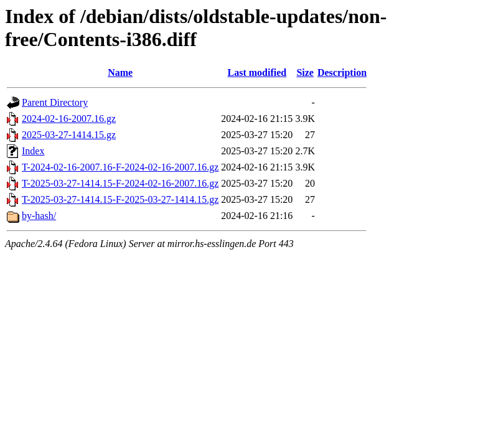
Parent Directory (55, 102)
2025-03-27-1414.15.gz (69, 135)
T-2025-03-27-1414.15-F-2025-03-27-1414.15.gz (120, 199)
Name (120, 72)
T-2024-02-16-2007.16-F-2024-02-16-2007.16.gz (120, 167)
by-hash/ (39, 216)
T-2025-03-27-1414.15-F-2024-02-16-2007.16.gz (120, 183)
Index (33, 151)
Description (342, 72)
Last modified (257, 72)
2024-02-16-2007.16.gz (69, 119)
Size (305, 72)
